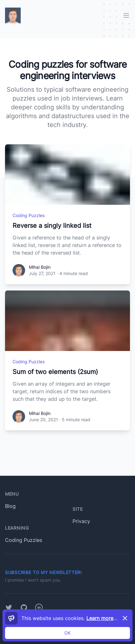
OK (67, 633)
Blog (10, 506)
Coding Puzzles (29, 215)
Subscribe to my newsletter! (43, 572)
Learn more (103, 618)
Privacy (81, 521)
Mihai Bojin (40, 267)
